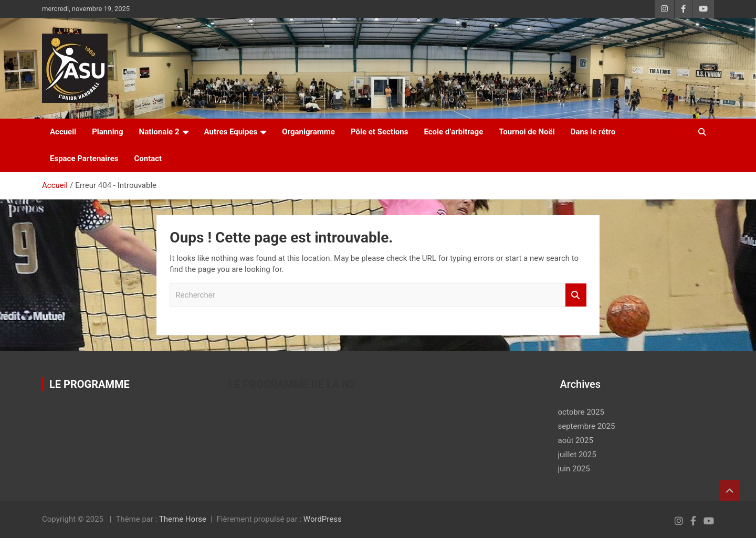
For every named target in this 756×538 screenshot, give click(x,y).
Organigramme (308, 132)
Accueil (63, 132)
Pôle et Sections (380, 132)
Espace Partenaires (84, 159)
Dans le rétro (593, 132)
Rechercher (576, 295)
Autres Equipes (231, 132)
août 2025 (576, 440)
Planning (107, 132)
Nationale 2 (159, 132)
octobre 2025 (581, 412)
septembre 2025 (587, 426)
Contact (148, 159)
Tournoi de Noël (527, 132)
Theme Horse (183, 519)
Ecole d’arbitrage (453, 132)
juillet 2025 (577, 455)
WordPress (323, 519)
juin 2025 (574, 469)
